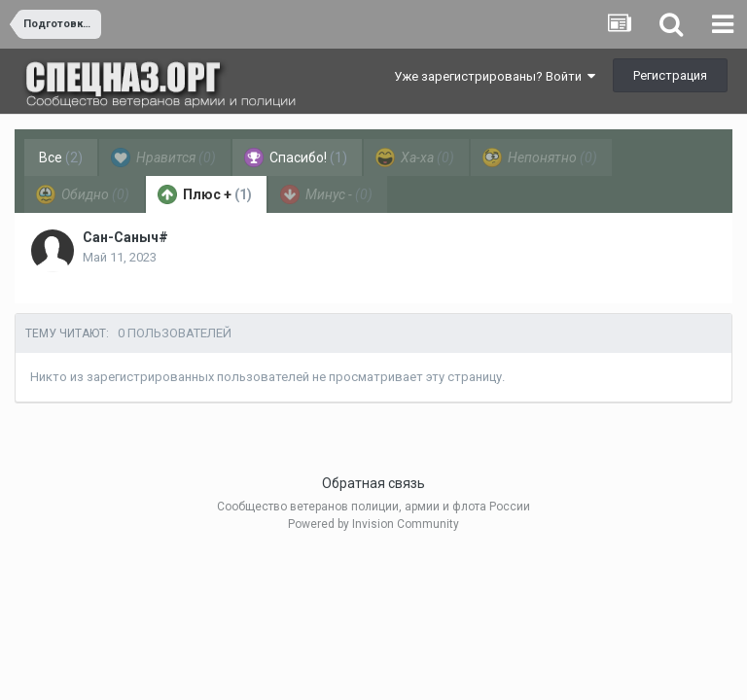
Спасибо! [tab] (296, 157)
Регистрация (670, 75)
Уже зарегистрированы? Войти (495, 76)
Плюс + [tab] (205, 194)
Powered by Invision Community (373, 524)
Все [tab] (61, 157)
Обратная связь (373, 483)
